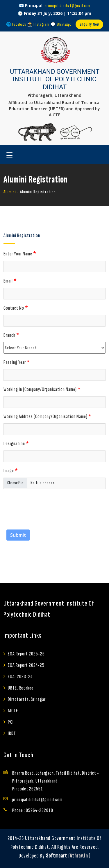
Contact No (16, 308)
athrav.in (79, 856)
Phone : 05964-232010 (33, 810)
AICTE (13, 711)
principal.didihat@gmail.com (68, 6)
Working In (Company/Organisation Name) (42, 389)
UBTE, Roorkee (21, 688)
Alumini (10, 192)
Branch (11, 335)
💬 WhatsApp (61, 24)
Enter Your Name (20, 253)
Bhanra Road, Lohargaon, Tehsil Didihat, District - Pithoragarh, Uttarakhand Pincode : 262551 (56, 781)
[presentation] (48, 505)
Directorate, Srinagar (27, 699)
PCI (11, 722)
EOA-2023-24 (20, 677)
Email (10, 280)
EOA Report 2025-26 (26, 654)
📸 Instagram (38, 24)
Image (11, 470)
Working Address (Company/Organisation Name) (48, 416)
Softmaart (57, 856)
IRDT (12, 733)
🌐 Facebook (16, 24)
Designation (16, 443)
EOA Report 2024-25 (26, 665)
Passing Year (17, 362)
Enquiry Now (89, 24)
